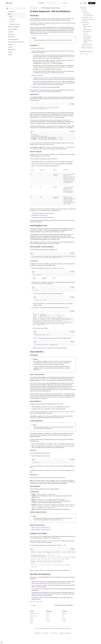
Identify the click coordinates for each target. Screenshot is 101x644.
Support (10, 52)
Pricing (31, 627)
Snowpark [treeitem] (12, 22)
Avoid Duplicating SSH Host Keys (46, 146)
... (40, 8)
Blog (63, 625)
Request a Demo (33, 625)
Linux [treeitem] (11, 17)
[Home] (9, 3)
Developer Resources (13, 39)
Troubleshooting (87, 39)
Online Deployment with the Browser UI (41, 534)
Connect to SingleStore (14, 27)
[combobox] (81, 3)
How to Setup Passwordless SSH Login (44, 85)
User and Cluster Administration (16, 42)
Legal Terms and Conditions (65, 642)
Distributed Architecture (42, 34)
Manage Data (11, 37)
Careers (64, 627)
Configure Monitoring (37, 601)
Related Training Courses (88, 44)
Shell (32, 132)
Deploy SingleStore (85, 23)
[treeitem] (16, 12)
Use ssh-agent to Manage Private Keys (55, 79)
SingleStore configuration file (41, 217)
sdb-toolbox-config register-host (41, 219)
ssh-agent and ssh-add (38, 79)
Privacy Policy (58, 637)
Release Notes (12, 50)
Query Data (11, 34)
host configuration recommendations (49, 369)
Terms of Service (65, 637)
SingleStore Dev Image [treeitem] (15, 24)
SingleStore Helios (67, 40)
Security (10, 47)
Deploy (10, 14)
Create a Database (13, 29)
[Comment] (87, 54)
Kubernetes (12, 19)
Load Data (11, 32)
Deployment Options (58, 526)
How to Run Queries (36, 597)
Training (48, 629)
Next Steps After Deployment (87, 48)
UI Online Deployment (87, 31)
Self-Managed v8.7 (34, 8)
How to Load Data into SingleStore (40, 594)
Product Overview (34, 622)
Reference (11, 44)
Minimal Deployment (88, 30)
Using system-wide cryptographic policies (47, 354)
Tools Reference (35, 606)
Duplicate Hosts (87, 14)
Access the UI (86, 35)
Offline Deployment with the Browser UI (41, 536)
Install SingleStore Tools (86, 17)
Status (31, 632)
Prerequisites (85, 12)
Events (47, 627)
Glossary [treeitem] (10, 55)
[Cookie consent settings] (2, 643)
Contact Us (64, 622)
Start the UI (86, 33)
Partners (64, 629)
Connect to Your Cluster (86, 46)
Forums (48, 622)
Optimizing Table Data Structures (39, 590)
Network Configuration (88, 16)
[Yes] (81, 54)
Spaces (48, 625)
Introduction (11, 12)
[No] (84, 54)
